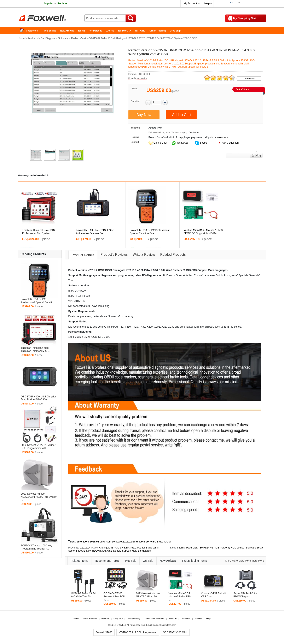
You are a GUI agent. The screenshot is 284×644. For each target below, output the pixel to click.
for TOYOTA (125, 31)
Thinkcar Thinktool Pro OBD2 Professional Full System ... (39, 232)
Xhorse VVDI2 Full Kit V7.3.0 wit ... (213, 595)
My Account (190, 4)
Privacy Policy (133, 619)
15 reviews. (250, 79)
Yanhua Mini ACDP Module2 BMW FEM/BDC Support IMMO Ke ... (203, 232)
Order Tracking (158, 31)
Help (207, 4)
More (228, 561)
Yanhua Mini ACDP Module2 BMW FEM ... (180, 597)
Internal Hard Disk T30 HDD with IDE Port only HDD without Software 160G (220, 548)
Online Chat (160, 143)
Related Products (173, 255)
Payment (105, 619)
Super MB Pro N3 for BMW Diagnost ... (245, 595)
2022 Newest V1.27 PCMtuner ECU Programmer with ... (38, 447)
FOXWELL (121, 625)
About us (173, 619)
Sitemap (198, 619)
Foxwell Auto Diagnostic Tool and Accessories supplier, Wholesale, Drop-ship (51, 19)
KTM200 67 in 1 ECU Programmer (138, 632)
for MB (82, 31)
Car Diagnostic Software (54, 38)
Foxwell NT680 (104, 632)
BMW (101, 270)
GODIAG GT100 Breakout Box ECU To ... (114, 597)
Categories (32, 31)
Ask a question (230, 143)
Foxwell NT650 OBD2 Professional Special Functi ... (38, 301)
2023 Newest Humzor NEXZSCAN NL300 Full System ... (39, 497)
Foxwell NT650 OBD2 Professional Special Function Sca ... (150, 232)
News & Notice (90, 619)
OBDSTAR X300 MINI (175, 632)
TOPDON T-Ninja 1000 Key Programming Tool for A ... (36, 547)
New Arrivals (67, 31)
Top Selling (50, 31)
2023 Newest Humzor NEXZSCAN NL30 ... (148, 595)
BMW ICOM (164, 542)
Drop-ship (175, 31)
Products (33, 38)
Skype (203, 143)
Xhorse (110, 31)
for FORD (140, 31)
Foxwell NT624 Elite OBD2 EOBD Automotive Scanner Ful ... (95, 232)
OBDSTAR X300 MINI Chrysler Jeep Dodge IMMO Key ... (38, 398)
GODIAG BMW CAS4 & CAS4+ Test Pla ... (83, 595)
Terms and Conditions (154, 619)
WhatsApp (182, 143)
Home (23, 31)
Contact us (186, 619)
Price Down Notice (138, 78)
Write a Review (144, 255)
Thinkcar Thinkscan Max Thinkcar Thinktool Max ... (35, 349)
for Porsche (96, 31)
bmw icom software (111, 542)
